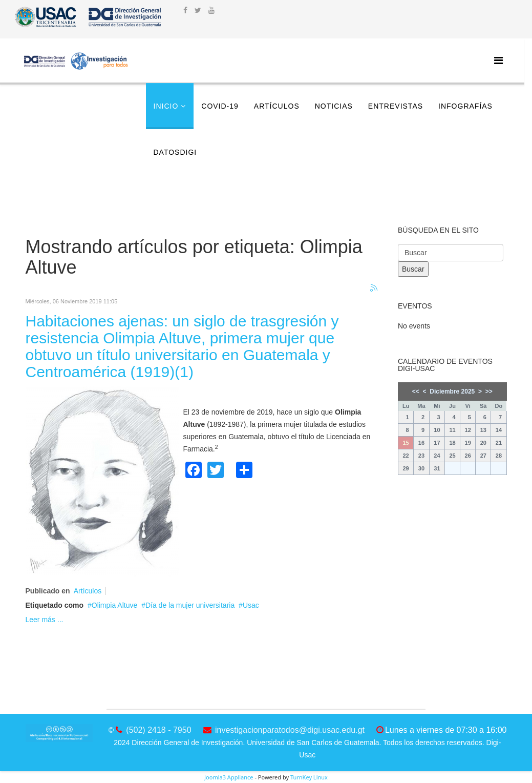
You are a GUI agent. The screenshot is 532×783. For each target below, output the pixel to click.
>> (489, 391)
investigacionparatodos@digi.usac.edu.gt (290, 730)
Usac (251, 605)
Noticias (334, 106)
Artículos (277, 106)
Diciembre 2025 (452, 391)
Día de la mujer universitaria (190, 605)
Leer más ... (45, 620)
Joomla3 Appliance (229, 777)
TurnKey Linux (309, 777)
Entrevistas (396, 106)
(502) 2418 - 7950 (158, 730)
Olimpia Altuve (114, 605)
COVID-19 (220, 106)
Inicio (166, 106)
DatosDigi (175, 152)
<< (416, 391)
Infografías (465, 106)
